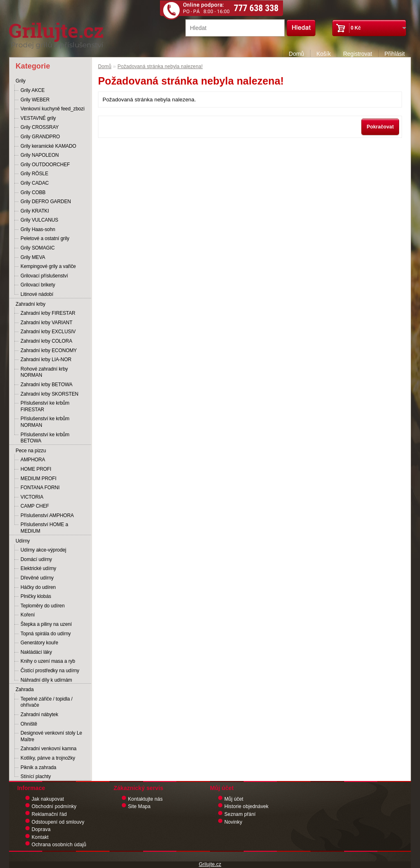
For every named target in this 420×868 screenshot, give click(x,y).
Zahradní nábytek (39, 715)
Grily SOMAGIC (38, 248)
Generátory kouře (39, 643)
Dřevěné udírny (37, 578)
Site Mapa (139, 806)
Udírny (23, 541)
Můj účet (234, 799)
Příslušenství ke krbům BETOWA (45, 438)
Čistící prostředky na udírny (50, 671)
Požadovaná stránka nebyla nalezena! (160, 66)
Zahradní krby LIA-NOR (46, 360)
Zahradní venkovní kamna (48, 749)
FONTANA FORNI (40, 488)
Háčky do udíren (38, 587)
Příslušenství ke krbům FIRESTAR (45, 406)
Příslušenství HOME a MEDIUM (44, 528)
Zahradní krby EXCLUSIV (48, 332)
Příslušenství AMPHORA (47, 515)
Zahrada (25, 689)
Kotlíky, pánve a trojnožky (48, 758)
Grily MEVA (33, 257)
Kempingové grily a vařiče (48, 266)
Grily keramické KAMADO (48, 146)
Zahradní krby (31, 304)
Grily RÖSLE (34, 174)
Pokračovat (380, 127)
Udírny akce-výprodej (43, 550)
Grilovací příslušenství (44, 276)
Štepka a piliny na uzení (46, 624)
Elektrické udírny (38, 568)
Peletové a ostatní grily (45, 238)
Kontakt (40, 837)
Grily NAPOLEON (40, 155)
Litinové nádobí (37, 294)
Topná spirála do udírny (46, 634)
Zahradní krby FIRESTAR (48, 313)
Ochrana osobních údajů (59, 845)
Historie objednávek (247, 806)
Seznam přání (240, 814)
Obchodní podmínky (54, 806)
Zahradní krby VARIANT (46, 323)
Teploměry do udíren (43, 606)
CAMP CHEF (35, 506)
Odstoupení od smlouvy (58, 822)
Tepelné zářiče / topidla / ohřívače (47, 702)
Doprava (41, 829)
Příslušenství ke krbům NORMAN (45, 422)
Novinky (233, 822)
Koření (28, 615)
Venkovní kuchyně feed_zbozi (52, 109)
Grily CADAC (35, 183)
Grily (21, 81)
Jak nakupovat (48, 799)
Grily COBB (33, 192)
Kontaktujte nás (145, 799)
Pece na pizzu (31, 451)
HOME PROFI (36, 469)
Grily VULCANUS (39, 220)
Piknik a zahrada (38, 767)
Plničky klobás (36, 596)
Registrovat (357, 54)
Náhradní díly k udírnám (46, 680)
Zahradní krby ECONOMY (49, 350)
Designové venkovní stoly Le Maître (51, 736)
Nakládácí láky (36, 652)
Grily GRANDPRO (40, 137)
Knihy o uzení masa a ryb (48, 661)
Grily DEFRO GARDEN (46, 202)
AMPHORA (33, 460)
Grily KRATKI (35, 211)
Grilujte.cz (210, 864)
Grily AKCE (33, 90)
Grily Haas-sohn (38, 229)
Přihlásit (395, 54)
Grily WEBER (35, 100)
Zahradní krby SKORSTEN (49, 394)
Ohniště (29, 724)
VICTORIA (32, 497)
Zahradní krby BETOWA (47, 385)
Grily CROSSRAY (40, 127)
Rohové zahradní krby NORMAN (44, 372)
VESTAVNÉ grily (38, 118)
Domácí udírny (36, 559)
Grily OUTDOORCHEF (45, 165)
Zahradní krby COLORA (46, 341)
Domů (296, 54)
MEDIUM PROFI (38, 479)
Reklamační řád (49, 814)
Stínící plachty (36, 776)
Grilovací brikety (38, 285)
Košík (323, 54)
